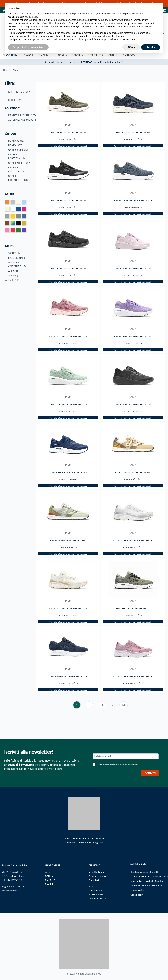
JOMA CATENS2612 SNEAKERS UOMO (133, 201)
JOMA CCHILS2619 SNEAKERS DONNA (133, 338)
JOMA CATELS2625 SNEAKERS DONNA (68, 612)
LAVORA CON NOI (98, 898)
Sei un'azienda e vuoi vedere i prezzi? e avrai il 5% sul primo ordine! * (84, 62)
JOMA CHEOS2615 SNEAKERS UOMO (133, 612)
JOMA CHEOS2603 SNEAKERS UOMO (68, 475)
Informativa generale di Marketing (149, 886)
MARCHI (50, 884)
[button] (158, 8)
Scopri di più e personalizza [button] (28, 47)
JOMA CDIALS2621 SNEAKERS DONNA (133, 407)
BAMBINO (51, 880)
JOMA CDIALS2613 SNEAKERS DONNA (133, 270)
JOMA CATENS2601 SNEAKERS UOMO (68, 270)
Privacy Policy (138, 896)
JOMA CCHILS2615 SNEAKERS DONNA (68, 407)
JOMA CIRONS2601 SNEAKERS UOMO (68, 201)
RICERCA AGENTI (98, 894)
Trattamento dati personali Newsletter (145, 879)
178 (125, 709)
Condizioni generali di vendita (146, 872)
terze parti (59, 20)
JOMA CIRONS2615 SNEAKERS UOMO (68, 133)
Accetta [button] (151, 47)
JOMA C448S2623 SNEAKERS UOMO (68, 543)
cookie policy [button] (31, 17)
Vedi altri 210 (12, 281)
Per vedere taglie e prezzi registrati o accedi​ (68, 147)
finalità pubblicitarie (44, 27)
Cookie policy (137, 901)
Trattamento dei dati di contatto (147, 891)
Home (6, 71)
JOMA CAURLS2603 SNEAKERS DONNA (68, 680)
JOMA (68, 126)
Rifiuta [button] (131, 47)
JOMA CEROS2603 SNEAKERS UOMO (133, 133)
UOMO (49, 872)
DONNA (49, 876)
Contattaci (94, 880)
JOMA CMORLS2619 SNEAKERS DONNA (133, 680)
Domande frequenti (99, 876)
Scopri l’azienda (97, 872)
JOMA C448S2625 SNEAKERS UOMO (133, 475)
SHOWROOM (96, 890)
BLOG (92, 887)
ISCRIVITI (150, 773)
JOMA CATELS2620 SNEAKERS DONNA (68, 338)
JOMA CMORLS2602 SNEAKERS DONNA (133, 543)
